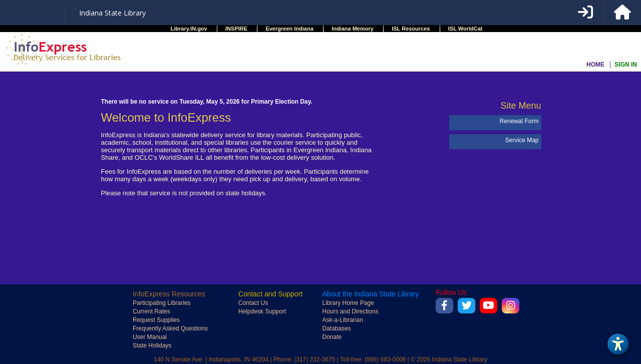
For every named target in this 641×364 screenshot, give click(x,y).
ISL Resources (411, 29)
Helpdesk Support (262, 311)
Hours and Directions (350, 311)
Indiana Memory (353, 29)
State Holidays (152, 345)
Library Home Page (348, 303)
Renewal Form (519, 121)
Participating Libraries (162, 303)
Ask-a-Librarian (342, 320)
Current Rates (151, 311)
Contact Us (253, 303)
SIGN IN (626, 65)
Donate (332, 337)
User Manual (150, 337)
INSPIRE (236, 29)
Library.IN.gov (189, 29)
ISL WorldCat (465, 29)
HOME (595, 65)
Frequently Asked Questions (170, 328)
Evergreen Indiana (289, 29)
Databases (336, 328)
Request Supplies (156, 320)
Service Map (522, 140)
